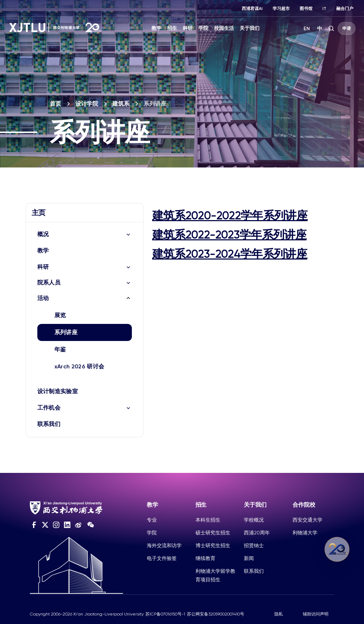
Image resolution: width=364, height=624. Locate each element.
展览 (60, 315)
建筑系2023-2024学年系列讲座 (230, 254)
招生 (172, 28)
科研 (188, 28)
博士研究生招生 (213, 545)
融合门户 (345, 9)
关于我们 (250, 28)
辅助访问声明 (316, 614)
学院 (203, 28)
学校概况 (254, 520)
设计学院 (87, 104)
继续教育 (205, 558)
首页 (55, 104)
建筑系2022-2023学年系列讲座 (229, 235)
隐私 (279, 614)
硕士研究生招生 (213, 533)
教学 (156, 28)
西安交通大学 (307, 520)
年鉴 (60, 349)
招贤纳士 (254, 545)
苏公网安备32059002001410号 (216, 614)
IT (324, 9)
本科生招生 (208, 520)
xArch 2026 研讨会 (79, 366)
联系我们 (49, 424)
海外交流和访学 (164, 545)
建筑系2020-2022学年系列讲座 (230, 215)
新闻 (249, 558)
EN (307, 29)
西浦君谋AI (252, 9)
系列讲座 (66, 332)
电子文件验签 (162, 558)
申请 (347, 28)
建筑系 (121, 104)
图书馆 (306, 9)
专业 (152, 520)
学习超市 (281, 9)
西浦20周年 (257, 533)
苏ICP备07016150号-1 (165, 614)
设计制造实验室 (58, 391)
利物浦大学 (305, 533)
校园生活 (224, 28)
